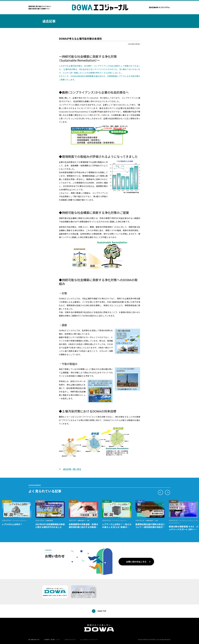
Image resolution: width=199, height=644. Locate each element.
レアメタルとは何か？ (12, 524)
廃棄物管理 (49, 520)
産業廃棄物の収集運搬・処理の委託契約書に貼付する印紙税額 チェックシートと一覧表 (84, 527)
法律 (88, 520)
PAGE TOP (102, 611)
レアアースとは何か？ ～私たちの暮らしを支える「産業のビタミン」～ (117, 527)
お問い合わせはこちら (136, 562)
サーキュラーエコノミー (20, 520)
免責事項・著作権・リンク (52, 639)
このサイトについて (70, 639)
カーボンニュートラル (186, 520)
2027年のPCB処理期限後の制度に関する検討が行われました (50, 526)
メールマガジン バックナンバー (89, 639)
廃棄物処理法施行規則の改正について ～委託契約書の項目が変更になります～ (150, 527)
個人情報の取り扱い (34, 639)
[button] (160, 492)
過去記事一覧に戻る (72, 469)
